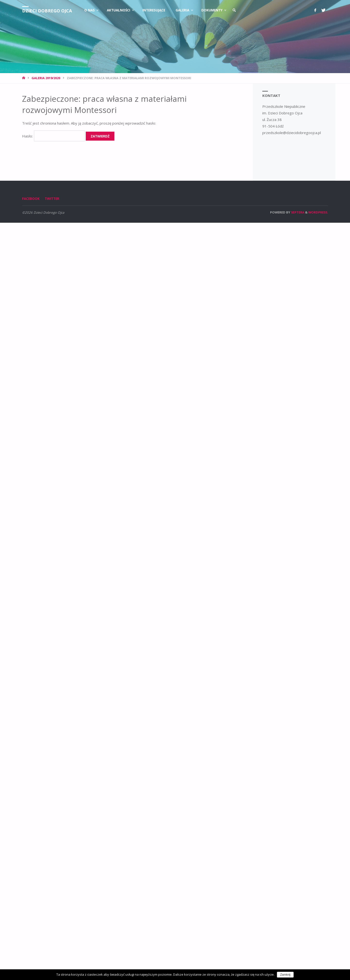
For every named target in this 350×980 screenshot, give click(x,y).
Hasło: (53, 136)
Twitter (52, 199)
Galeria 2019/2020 (46, 78)
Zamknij (285, 975)
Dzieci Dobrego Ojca (47, 11)
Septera (297, 212)
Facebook (31, 199)
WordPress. (318, 212)
